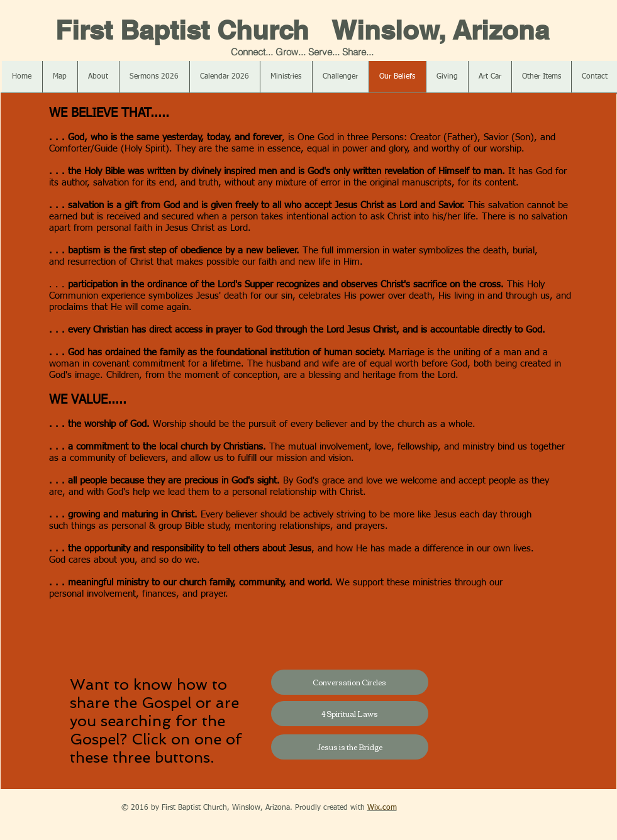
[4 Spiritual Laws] (350, 714)
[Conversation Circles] (350, 682)
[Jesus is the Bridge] (350, 747)
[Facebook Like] (75, 808)
